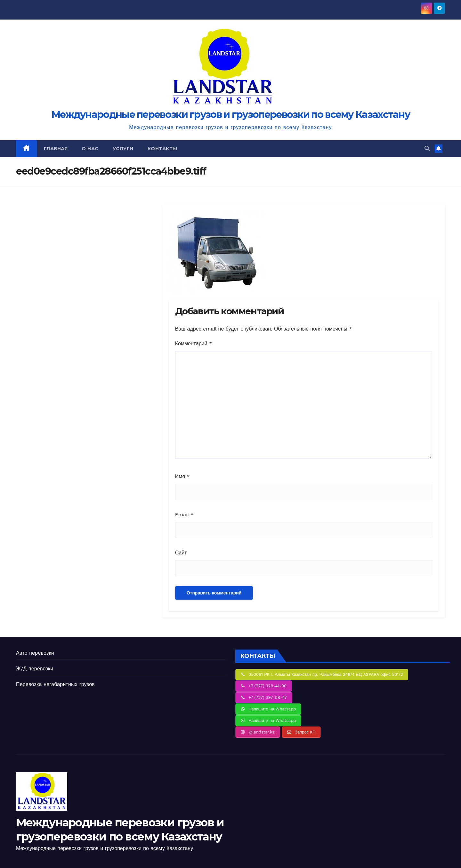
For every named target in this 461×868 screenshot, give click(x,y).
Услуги (123, 149)
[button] (427, 148)
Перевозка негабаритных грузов (55, 684)
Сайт (181, 553)
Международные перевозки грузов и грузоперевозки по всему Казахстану (230, 115)
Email (184, 515)
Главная (56, 149)
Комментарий (194, 344)
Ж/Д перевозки (35, 669)
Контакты (162, 149)
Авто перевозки (35, 653)
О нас (90, 149)
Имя (182, 476)
